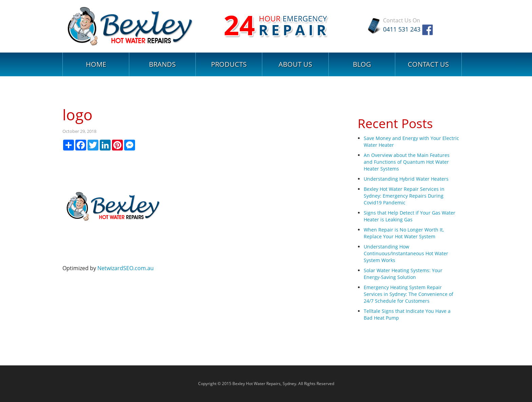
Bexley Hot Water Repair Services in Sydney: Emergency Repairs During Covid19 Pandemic (404, 196)
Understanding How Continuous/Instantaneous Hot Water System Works (406, 253)
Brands (162, 64)
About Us (295, 64)
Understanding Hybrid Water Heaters (406, 179)
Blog (362, 64)
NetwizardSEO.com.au (126, 268)
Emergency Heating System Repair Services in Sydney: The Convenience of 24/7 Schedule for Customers (408, 294)
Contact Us (428, 64)
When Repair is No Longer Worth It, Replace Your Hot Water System (404, 233)
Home (96, 64)
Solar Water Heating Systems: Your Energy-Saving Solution (403, 274)
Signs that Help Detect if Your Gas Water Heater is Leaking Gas (410, 216)
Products (229, 64)
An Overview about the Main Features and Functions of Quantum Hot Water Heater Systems (407, 162)
